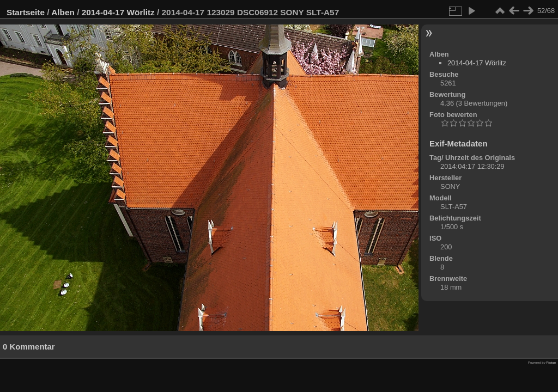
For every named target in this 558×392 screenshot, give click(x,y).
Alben (63, 12)
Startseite (26, 12)
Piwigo (551, 363)
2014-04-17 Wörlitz (118, 12)
